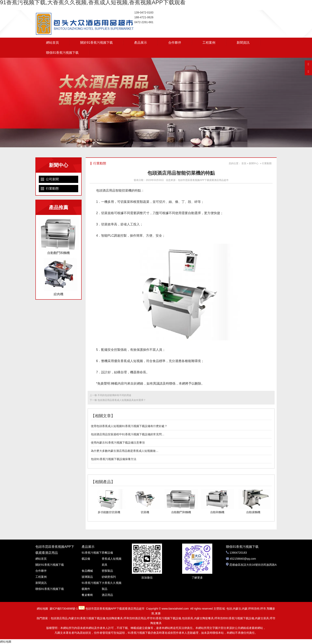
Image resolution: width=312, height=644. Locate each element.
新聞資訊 (243, 43)
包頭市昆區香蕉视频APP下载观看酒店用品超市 (203, 180)
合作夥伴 (175, 43)
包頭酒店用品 (106, 190)
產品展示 (141, 43)
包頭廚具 (188, 618)
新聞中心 (254, 163)
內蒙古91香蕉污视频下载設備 (87, 618)
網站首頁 (52, 43)
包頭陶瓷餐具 (114, 618)
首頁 (244, 163)
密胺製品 (107, 571)
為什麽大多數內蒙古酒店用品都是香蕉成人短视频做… (125, 451)
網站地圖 (42, 609)
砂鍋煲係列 (109, 577)
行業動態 (52, 188)
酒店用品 (107, 595)
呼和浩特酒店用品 (135, 618)
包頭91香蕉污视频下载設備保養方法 (114, 459)
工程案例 (209, 43)
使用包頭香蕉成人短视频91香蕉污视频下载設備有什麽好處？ (129, 426)
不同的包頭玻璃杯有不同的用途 (114, 395)
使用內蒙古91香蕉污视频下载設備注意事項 (118, 443)
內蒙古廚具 (262, 618)
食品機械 (87, 571)
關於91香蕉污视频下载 (96, 43)
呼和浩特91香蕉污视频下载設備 (234, 618)
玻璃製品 (87, 577)
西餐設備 (107, 553)
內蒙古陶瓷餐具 (204, 618)
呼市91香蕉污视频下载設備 (164, 618)
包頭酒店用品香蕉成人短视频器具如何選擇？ (121, 400)
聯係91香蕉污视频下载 (62, 53)
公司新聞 (52, 179)
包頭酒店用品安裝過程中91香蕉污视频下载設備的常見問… (128, 434)
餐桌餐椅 (87, 595)
